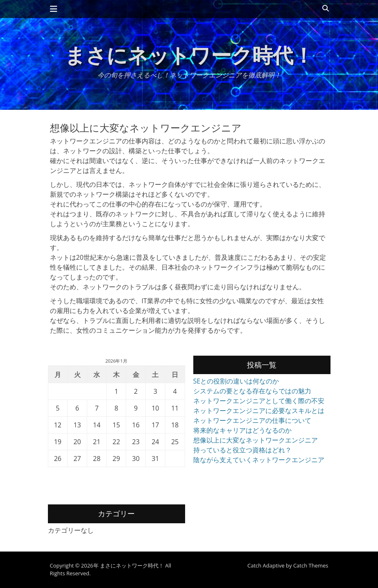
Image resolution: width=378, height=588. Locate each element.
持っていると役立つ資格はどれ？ (242, 450)
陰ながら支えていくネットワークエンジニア (259, 460)
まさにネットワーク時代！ (189, 55)
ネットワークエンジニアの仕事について (252, 420)
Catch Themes (311, 565)
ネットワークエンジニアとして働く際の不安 (259, 401)
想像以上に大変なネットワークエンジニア (256, 440)
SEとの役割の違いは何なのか (236, 381)
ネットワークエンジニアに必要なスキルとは (259, 411)
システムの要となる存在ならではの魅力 (252, 391)
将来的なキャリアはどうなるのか (242, 430)
